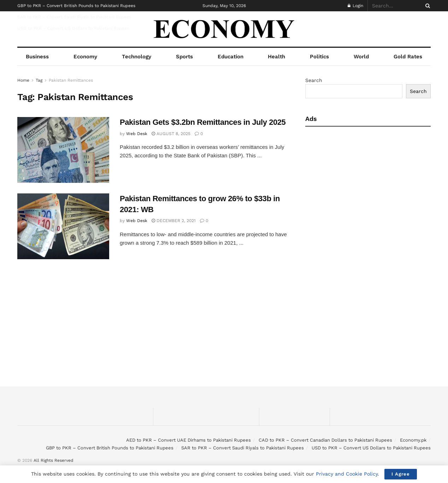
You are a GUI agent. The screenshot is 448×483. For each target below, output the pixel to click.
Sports (184, 57)
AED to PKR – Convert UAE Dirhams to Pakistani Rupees (188, 440)
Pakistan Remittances (71, 80)
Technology (137, 57)
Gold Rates (408, 57)
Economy (85, 57)
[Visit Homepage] (224, 29)
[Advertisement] (366, 187)
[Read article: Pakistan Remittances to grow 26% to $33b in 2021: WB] (63, 226)
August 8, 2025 (171, 134)
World (361, 57)
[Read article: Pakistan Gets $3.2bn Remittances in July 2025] (63, 150)
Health (276, 57)
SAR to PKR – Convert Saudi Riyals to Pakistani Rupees (74, 17)
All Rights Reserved (54, 460)
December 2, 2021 (174, 221)
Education (231, 57)
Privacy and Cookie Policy (347, 474)
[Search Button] (426, 6)
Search (314, 80)
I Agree (401, 474)
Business (37, 57)
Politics (319, 57)
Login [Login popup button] (355, 6)
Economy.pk (413, 440)
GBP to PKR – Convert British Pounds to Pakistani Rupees (76, 6)
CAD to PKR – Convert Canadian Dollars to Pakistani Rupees (325, 440)
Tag (39, 80)
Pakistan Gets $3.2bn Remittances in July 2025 (203, 122)
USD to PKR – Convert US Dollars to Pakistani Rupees (73, 28)
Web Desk (137, 134)
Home (23, 80)
